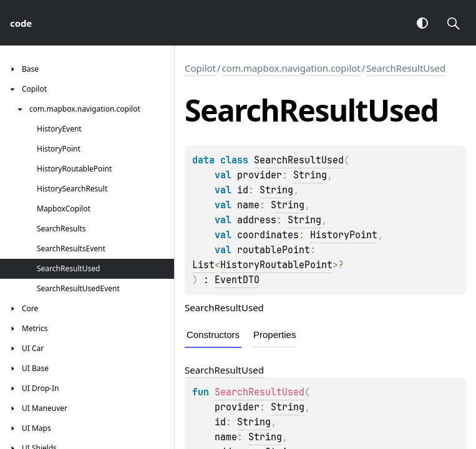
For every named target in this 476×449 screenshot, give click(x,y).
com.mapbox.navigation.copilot (291, 68)
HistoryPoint (344, 235)
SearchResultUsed (406, 68)
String (310, 175)
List (203, 265)
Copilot (200, 68)
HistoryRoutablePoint (276, 265)
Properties (274, 335)
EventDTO (237, 280)
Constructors (213, 335)
